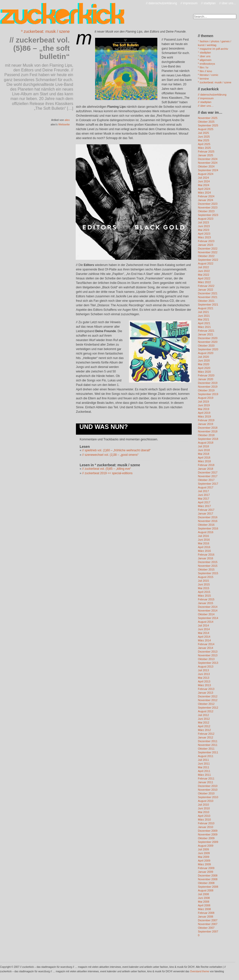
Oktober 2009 (206, 838)
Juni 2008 (204, 898)
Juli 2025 (203, 133)
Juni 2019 (204, 405)
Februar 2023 (206, 241)
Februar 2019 (206, 420)
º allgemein (205, 60)
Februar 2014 (206, 644)
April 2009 (204, 861)
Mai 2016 (204, 543)
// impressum (189, 3)
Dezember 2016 (208, 517)
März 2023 (204, 237)
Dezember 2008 (208, 876)
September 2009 (208, 842)
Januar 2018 (206, 469)
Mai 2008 (204, 902)
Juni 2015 (204, 584)
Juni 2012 (204, 719)
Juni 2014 (204, 629)
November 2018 (208, 431)
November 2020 (208, 342)
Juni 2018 (204, 450)
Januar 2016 (206, 558)
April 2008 (204, 905)
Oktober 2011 (206, 749)
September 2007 (208, 931)
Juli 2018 (203, 446)
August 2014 (206, 622)
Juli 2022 (203, 267)
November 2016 (208, 521)
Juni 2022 (204, 271)
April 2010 (204, 816)
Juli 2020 (203, 357)
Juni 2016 (204, 540)
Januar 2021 (206, 334)
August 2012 (206, 711)
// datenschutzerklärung (161, 3)
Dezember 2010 (208, 786)
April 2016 (204, 547)
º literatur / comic (208, 75)
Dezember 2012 (208, 696)
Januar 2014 (206, 648)
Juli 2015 (203, 581)
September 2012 (208, 708)
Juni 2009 (204, 853)
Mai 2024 (204, 185)
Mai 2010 (204, 812)
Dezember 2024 (208, 159)
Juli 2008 (203, 894)
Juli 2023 (203, 222)
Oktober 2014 (206, 614)
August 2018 (206, 443)
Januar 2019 (206, 424)
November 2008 (208, 879)
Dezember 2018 (208, 428)
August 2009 (206, 846)
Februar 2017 (206, 510)
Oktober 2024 (206, 166)
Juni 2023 (204, 226)
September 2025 (208, 125)
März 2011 (204, 775)
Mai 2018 (204, 454)
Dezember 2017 (208, 472)
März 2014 (204, 640)
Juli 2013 (203, 670)
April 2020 (204, 368)
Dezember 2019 (208, 383)
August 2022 (206, 263)
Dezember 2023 (208, 204)
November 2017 (208, 476)
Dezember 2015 (208, 562)
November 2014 (208, 611)
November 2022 (208, 252)
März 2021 (204, 327)
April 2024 (204, 189)
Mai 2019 (204, 409)
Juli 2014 (203, 625)
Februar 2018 (206, 465)
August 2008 (206, 890)
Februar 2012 (206, 734)
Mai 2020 (204, 364)
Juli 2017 (203, 491)
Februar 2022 (206, 286)
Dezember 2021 (208, 293)
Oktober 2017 (206, 480)
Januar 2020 (206, 379)
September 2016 (208, 528)
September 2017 (208, 484)
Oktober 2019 (206, 390)
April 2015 (204, 592)
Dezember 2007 (208, 920)
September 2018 (208, 439)
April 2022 (204, 278)
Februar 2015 (206, 599)
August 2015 (206, 577)
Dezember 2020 (208, 338)
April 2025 (204, 144)
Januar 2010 (206, 827)
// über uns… (228, 3)
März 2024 (204, 193)
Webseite (64, 124)
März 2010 (204, 820)
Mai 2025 (204, 140)
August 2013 (206, 667)
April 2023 (204, 234)
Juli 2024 (203, 178)
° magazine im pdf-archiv (213, 49)
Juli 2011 (203, 760)
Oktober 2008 (206, 883)
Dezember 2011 (208, 741)
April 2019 (204, 413)
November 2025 (208, 118)
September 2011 (208, 752)
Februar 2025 (206, 152)
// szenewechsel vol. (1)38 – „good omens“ (110, 455)
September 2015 (208, 573)
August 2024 (206, 174)
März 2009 (204, 864)
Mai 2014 (204, 633)
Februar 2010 (206, 823)
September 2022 (208, 260)
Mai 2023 (204, 230)
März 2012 (204, 730)
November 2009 (208, 834)
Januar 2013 (206, 693)
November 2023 (208, 207)
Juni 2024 (204, 181)
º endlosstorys (207, 64)
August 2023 (206, 219)
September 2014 (208, 618)
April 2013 (204, 681)
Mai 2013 (204, 678)
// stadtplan (209, 3)
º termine (203, 79)
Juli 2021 (203, 312)
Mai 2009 (204, 857)
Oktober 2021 (206, 301)
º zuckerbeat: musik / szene (45, 31)
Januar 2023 (206, 245)
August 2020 (206, 353)
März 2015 (204, 596)
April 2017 (204, 502)
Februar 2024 (206, 196)
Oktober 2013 (206, 659)
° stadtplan (204, 52)
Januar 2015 (206, 603)
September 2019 (208, 394)
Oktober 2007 (206, 928)
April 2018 (204, 458)
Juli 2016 (203, 536)
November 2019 (208, 387)
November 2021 (208, 297)
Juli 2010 (203, 805)
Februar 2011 (206, 778)
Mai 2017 (204, 499)
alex (67, 120)
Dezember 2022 (208, 249)
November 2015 (208, 566)
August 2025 (206, 129)
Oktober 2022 (206, 256)
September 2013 (208, 663)
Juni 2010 (204, 808)
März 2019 (204, 416)
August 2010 (206, 801)
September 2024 (208, 170)
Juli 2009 (203, 849)
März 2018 (204, 461)
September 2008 (208, 887)
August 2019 (206, 398)
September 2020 (208, 349)
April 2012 (204, 726)
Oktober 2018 (206, 435)
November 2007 (208, 924)
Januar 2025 (206, 155)
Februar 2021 (206, 331)
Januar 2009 (206, 872)
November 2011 (208, 745)
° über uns (204, 56)
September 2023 (208, 215)
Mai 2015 (204, 588)
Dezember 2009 (208, 831)
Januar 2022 (206, 290)
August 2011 (206, 756)
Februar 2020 (206, 375)
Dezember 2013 (208, 652)
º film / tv (203, 67)
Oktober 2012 (206, 704)
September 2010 (208, 797)
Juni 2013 (204, 674)
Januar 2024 (206, 200)
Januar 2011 (206, 782)
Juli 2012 (203, 715)
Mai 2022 (204, 275)
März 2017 (204, 506)
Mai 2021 (204, 319)
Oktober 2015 (206, 569)
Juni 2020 (204, 361)
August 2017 (206, 487)
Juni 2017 (204, 495)
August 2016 (206, 532)
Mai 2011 (204, 767)
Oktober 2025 (206, 122)
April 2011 (204, 771)
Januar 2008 (206, 917)
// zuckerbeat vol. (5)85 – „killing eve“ (107, 469)
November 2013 (208, 655)
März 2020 (204, 372)
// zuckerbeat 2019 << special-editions (107, 473)
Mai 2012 (204, 722)
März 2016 (204, 551)
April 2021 (204, 323)
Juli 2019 (203, 402)
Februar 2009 (206, 868)
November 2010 (208, 790)
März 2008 (204, 909)
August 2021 (206, 308)
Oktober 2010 (206, 793)
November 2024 (208, 163)
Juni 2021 (204, 316)
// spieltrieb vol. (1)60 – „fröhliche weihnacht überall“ (116, 450)
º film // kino (205, 71)
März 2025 (204, 148)
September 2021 (208, 305)
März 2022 (204, 282)
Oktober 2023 (206, 211)
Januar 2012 (206, 737)
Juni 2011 (204, 764)
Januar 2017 (206, 514)
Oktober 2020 (206, 346)
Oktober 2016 (206, 525)
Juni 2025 (204, 137)
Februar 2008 (206, 913)
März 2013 (204, 685)
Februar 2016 (206, 555)
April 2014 (204, 637)
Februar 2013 (206, 689)
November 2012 (208, 700)
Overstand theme (200, 971)
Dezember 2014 (208, 607)
